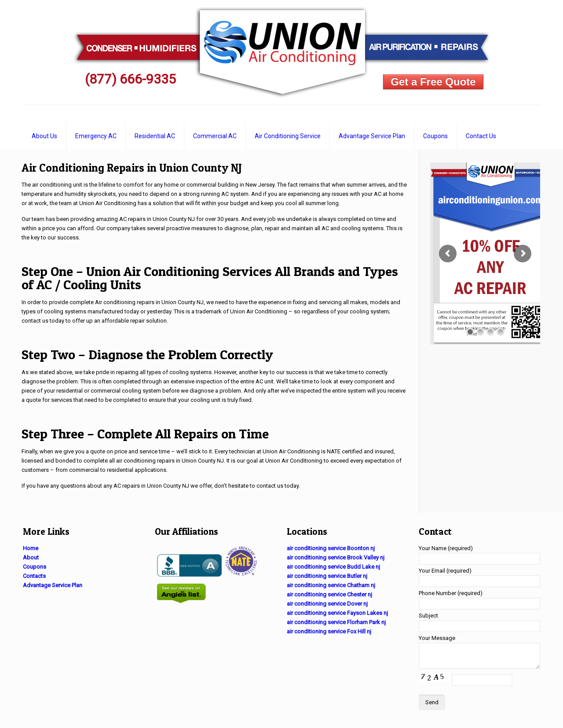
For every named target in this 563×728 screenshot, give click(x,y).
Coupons (35, 567)
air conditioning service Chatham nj (331, 585)
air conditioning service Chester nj (329, 594)
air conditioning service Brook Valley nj (336, 557)
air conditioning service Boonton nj (331, 548)
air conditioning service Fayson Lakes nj (337, 613)
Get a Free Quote (433, 82)
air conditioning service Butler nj (327, 576)
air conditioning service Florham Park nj (336, 622)
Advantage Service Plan (53, 585)
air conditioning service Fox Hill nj (329, 631)
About (31, 557)
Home (31, 548)
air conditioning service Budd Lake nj (333, 567)
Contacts (34, 576)
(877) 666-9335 (130, 79)
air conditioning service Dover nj (327, 604)
